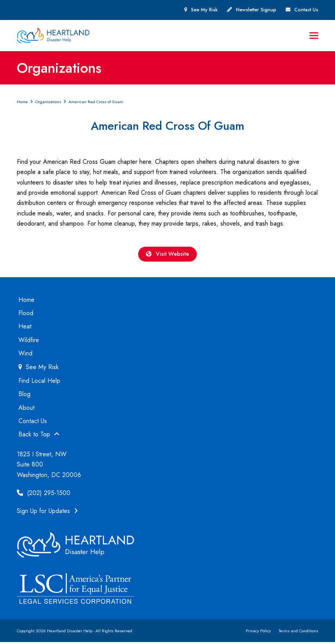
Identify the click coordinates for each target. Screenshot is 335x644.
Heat (25, 328)
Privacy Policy (258, 633)
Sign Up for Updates (47, 513)
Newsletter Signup (256, 10)
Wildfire (29, 342)
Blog (24, 396)
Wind (25, 355)
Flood (26, 315)
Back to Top (39, 437)
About (26, 410)
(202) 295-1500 (44, 495)
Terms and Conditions (298, 633)
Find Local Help (39, 383)
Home (26, 302)
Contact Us (306, 10)
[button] (314, 36)
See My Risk (204, 10)
